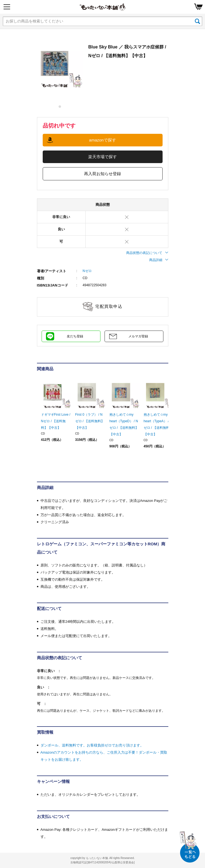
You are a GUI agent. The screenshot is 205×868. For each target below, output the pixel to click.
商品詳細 (159, 260)
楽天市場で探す (102, 157)
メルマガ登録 (138, 336)
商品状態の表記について (147, 253)
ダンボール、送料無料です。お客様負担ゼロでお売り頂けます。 (92, 745)
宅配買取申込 (109, 306)
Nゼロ (87, 271)
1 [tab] (60, 107)
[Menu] (7, 7)
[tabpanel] (60, 65)
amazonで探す (102, 140)
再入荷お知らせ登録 (102, 174)
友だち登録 (75, 336)
